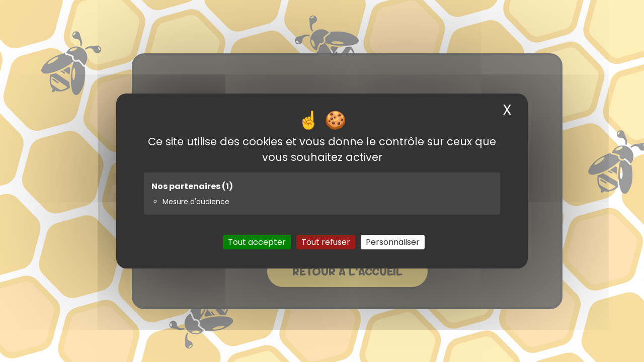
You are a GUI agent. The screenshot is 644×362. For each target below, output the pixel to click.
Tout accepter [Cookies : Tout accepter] (257, 242)
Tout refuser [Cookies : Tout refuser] (326, 242)
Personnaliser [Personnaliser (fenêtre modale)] (393, 242)
